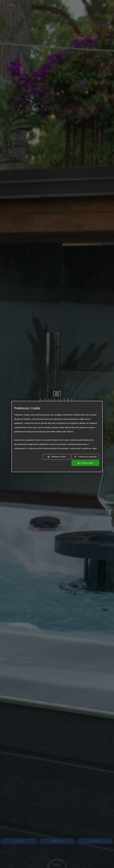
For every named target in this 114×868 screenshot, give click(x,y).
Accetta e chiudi (85, 463)
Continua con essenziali (85, 457)
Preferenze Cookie (56, 457)
